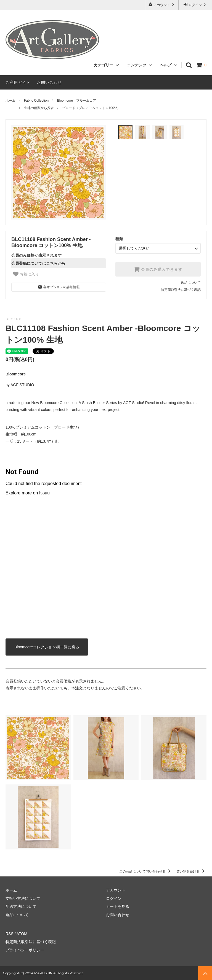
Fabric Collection (36, 101)
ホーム (10, 101)
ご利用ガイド (18, 82)
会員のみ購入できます (158, 269)
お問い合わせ (49, 82)
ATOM (22, 934)
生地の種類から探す (39, 108)
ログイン (195, 5)
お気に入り (26, 274)
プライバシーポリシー (25, 950)
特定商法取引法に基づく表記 (31, 942)
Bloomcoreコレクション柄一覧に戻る (47, 647)
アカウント (162, 5)
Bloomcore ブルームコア (77, 101)
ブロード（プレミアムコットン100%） (91, 108)
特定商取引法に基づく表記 (181, 290)
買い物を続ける (191, 871)
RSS (10, 934)
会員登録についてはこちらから (38, 263)
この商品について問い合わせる (146, 871)
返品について (191, 283)
